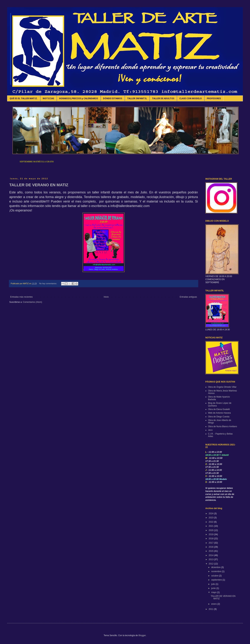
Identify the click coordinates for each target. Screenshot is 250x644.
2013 (211, 559)
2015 (211, 551)
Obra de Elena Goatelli (219, 409)
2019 (211, 534)
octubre (215, 576)
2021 (211, 526)
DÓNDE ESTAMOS (113, 98)
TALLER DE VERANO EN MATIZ (39, 185)
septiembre (217, 580)
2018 (211, 539)
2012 (211, 564)
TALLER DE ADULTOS (163, 98)
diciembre (216, 567)
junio (214, 588)
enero (214, 604)
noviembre (217, 571)
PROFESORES (214, 98)
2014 (211, 555)
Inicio (106, 297)
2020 (211, 530)
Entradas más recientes (21, 297)
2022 (211, 522)
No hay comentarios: (48, 283)
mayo (214, 592)
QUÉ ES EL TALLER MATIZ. (24, 98)
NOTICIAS (48, 98)
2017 (211, 543)
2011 (211, 609)
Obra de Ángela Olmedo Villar (222, 387)
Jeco (210, 430)
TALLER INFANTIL (137, 98)
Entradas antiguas (188, 297)
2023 (211, 518)
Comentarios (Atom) (32, 302)
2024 (211, 514)
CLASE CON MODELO (191, 98)
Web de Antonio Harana (219, 413)
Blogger (142, 635)
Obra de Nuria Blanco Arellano (222, 426)
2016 (211, 547)
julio (213, 584)
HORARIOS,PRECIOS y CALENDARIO (79, 98)
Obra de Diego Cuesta (219, 417)
